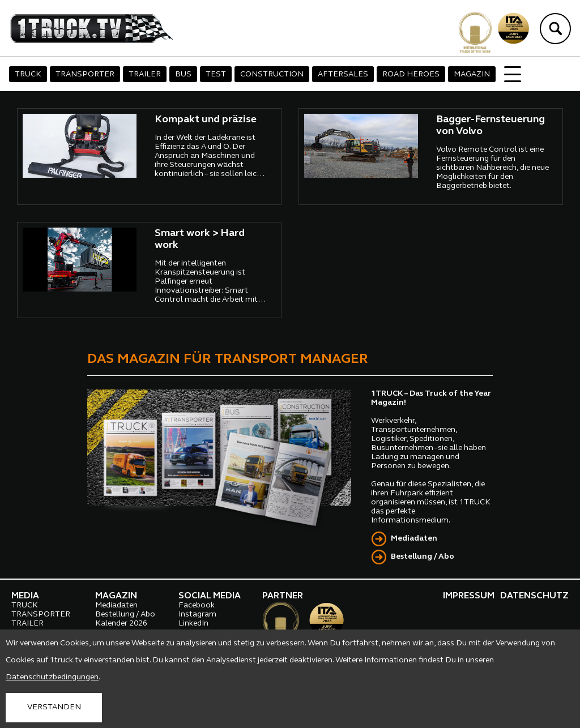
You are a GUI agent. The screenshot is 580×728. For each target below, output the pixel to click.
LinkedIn (193, 624)
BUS (183, 74)
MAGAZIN (472, 74)
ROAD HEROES (411, 74)
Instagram (197, 614)
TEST (216, 74)
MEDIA (25, 596)
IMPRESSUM (469, 596)
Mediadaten (414, 539)
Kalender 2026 (121, 624)
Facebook (197, 605)
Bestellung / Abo (423, 557)
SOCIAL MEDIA (210, 596)
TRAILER (145, 74)
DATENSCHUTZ (534, 596)
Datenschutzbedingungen (52, 677)
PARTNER (283, 596)
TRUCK (28, 74)
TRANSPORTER (85, 74)
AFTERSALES (343, 74)
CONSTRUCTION (272, 74)
